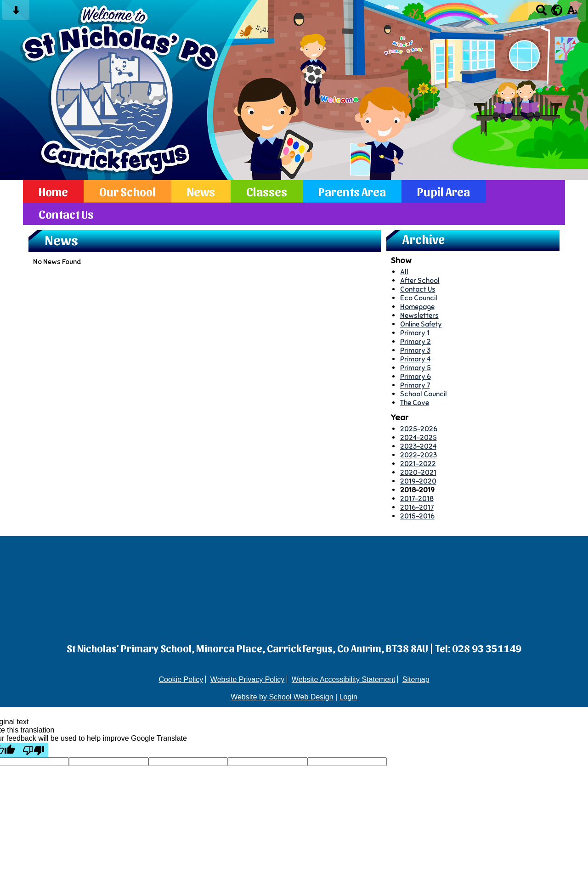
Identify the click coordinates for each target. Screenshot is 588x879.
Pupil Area (444, 191)
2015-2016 (417, 516)
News (201, 191)
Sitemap (416, 679)
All (404, 272)
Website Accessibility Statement (344, 679)
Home (53, 191)
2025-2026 (419, 429)
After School (420, 280)
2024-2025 (418, 437)
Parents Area (352, 191)
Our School (127, 191)
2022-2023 (418, 455)
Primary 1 (415, 333)
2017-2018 (417, 499)
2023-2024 (418, 446)
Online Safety (421, 324)
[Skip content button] (16, 13)
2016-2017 (417, 507)
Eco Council (419, 298)
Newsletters (419, 315)
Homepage (417, 307)
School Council (424, 394)
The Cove (415, 403)
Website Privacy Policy (248, 679)
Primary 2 (416, 341)
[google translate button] (557, 10)
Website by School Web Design (282, 697)
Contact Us (66, 214)
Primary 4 (415, 359)
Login (348, 697)
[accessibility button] (572, 13)
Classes (267, 191)
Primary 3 (415, 350)
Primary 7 (415, 385)
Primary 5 (416, 368)
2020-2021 (418, 472)
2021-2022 (418, 464)
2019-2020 (418, 481)
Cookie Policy (181, 679)
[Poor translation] (34, 750)
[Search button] (541, 13)
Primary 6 (416, 376)
